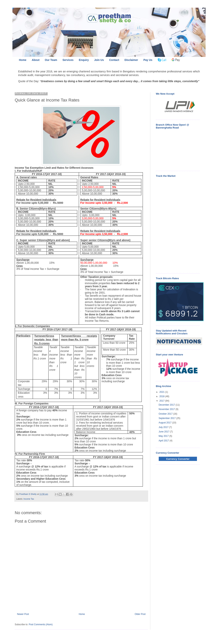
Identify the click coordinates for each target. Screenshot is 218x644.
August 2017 (165, 423)
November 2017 (167, 409)
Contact (114, 60)
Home (23, 60)
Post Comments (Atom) (41, 624)
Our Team (51, 60)
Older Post (140, 614)
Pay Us (148, 60)
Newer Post (23, 614)
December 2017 (167, 405)
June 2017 (164, 432)
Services (68, 60)
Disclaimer (131, 60)
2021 (162, 392)
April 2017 (164, 441)
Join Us (99, 60)
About (36, 60)
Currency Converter (178, 459)
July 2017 (164, 427)
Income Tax (29, 499)
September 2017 (167, 418)
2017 (162, 401)
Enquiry (84, 60)
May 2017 (164, 436)
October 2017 (166, 414)
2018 (162, 396)
